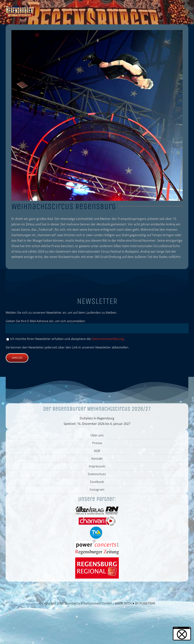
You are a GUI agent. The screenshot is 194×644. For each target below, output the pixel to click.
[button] (182, 634)
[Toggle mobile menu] (186, 11)
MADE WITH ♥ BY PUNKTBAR (135, 603)
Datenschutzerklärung (108, 339)
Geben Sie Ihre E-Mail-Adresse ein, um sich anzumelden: (46, 321)
